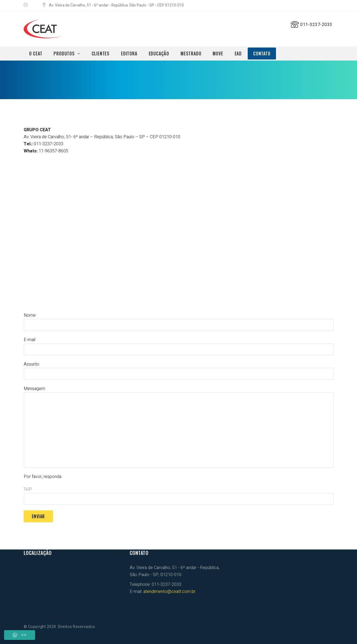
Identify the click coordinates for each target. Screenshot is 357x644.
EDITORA (129, 54)
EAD (238, 54)
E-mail (179, 344)
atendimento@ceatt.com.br (169, 592)
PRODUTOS (64, 54)
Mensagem (179, 427)
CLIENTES (101, 54)
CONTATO (262, 54)
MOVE (218, 54)
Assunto (179, 369)
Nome (179, 320)
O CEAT (36, 54)
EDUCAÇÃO (159, 54)
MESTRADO (191, 54)
